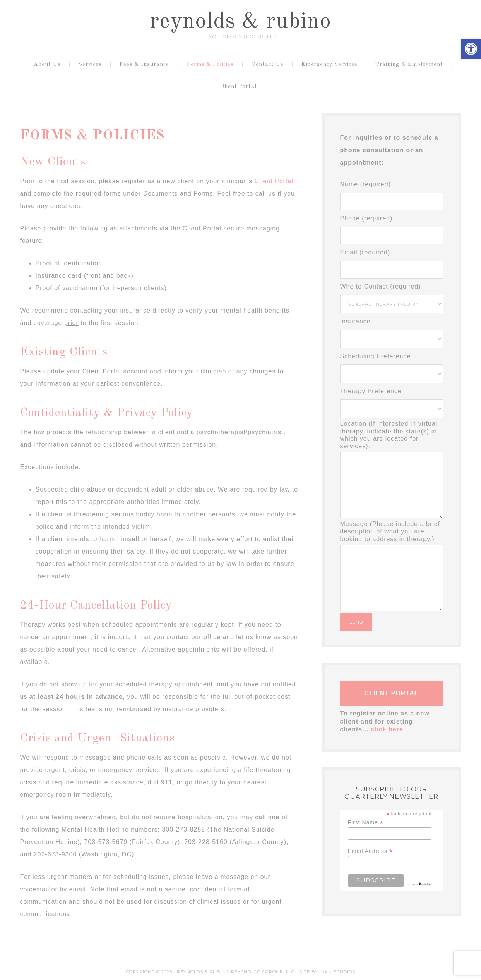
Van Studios (338, 972)
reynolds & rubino (240, 22)
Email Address (371, 851)
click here (387, 729)
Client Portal (274, 181)
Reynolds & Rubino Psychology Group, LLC (236, 972)
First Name (366, 823)
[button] (471, 49)
